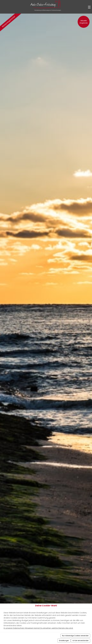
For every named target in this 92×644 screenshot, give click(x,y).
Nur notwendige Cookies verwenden (75, 636)
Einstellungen (64, 641)
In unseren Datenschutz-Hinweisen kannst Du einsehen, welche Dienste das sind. (38, 628)
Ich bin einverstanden (81, 641)
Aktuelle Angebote (84, 22)
